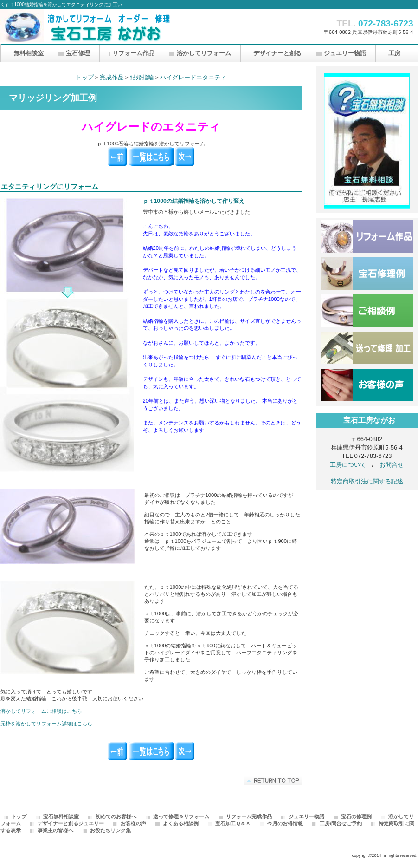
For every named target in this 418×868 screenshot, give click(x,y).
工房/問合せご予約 (341, 823)
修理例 (367, 274)
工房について (348, 465)
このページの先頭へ (273, 780)
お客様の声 (367, 385)
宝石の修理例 (356, 816)
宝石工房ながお (93, 26)
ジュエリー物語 (306, 816)
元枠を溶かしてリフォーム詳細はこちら (46, 724)
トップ (85, 77)
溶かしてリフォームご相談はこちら (41, 711)
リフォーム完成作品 (249, 816)
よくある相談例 (181, 823)
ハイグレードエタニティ (193, 77)
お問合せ (392, 465)
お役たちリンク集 (110, 830)
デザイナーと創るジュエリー (71, 823)
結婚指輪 (142, 77)
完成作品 (112, 77)
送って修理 (367, 348)
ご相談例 (367, 311)
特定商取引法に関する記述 (367, 481)
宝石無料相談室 (61, 816)
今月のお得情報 (285, 823)
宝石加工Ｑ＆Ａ (233, 823)
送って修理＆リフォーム (181, 816)
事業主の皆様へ (55, 830)
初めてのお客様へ (116, 816)
